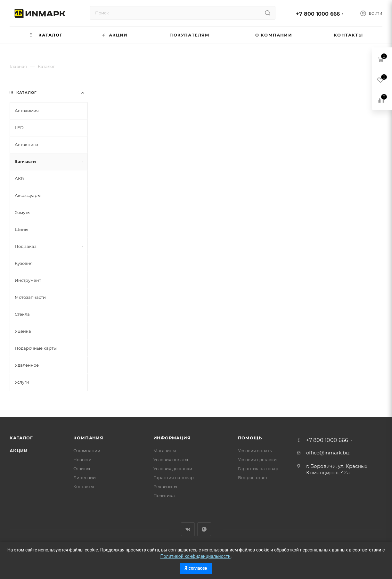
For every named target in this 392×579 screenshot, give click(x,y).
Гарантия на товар (174, 477)
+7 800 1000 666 (318, 14)
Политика (164, 495)
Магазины (165, 451)
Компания (88, 438)
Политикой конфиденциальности (195, 556)
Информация (172, 438)
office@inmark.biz (328, 453)
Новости (82, 460)
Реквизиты (165, 486)
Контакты (84, 486)
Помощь (250, 438)
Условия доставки (173, 469)
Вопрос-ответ (253, 477)
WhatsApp (204, 529)
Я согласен (196, 568)
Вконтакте (188, 529)
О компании (87, 451)
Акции (19, 451)
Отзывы (82, 469)
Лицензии (85, 477)
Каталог (21, 438)
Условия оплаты (171, 460)
